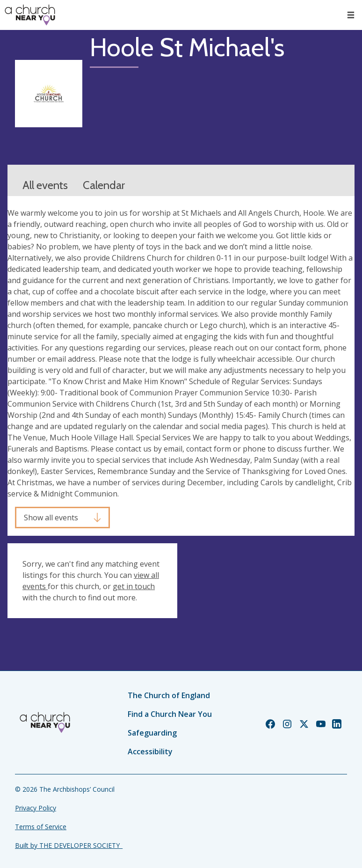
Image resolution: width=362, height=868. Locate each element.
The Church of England (169, 695)
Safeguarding (152, 733)
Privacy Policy (36, 808)
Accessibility (150, 751)
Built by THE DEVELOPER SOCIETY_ (69, 845)
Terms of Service (41, 827)
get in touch (134, 586)
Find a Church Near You (170, 714)
